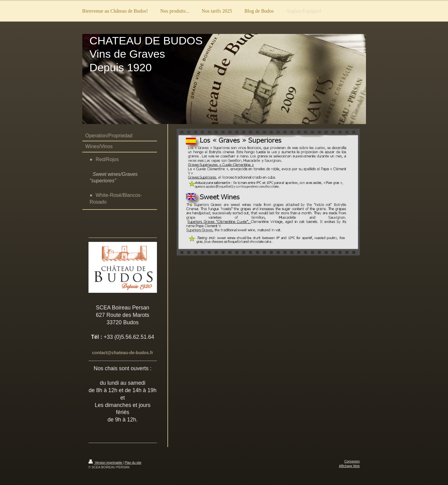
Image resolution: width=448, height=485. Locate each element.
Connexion (352, 461)
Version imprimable (106, 463)
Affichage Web (349, 466)
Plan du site (133, 463)
